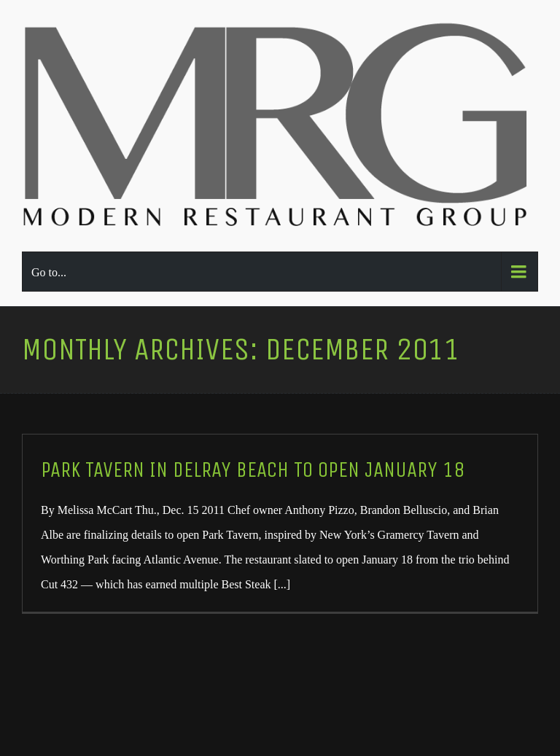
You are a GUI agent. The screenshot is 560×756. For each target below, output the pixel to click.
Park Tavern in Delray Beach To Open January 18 (253, 470)
